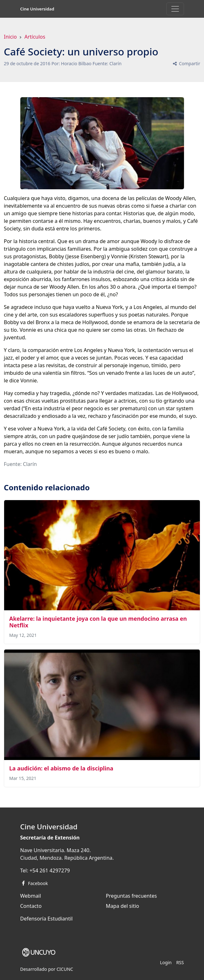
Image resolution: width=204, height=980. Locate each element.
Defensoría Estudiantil (46, 919)
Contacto (31, 906)
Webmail (31, 896)
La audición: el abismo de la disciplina (61, 768)
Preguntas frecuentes (132, 896)
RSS (180, 962)
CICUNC (65, 969)
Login (166, 962)
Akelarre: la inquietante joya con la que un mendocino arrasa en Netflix (98, 622)
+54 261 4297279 (50, 870)
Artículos (35, 37)
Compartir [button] (186, 63)
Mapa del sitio (123, 906)
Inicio (10, 37)
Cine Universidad (37, 9)
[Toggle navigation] (175, 9)
